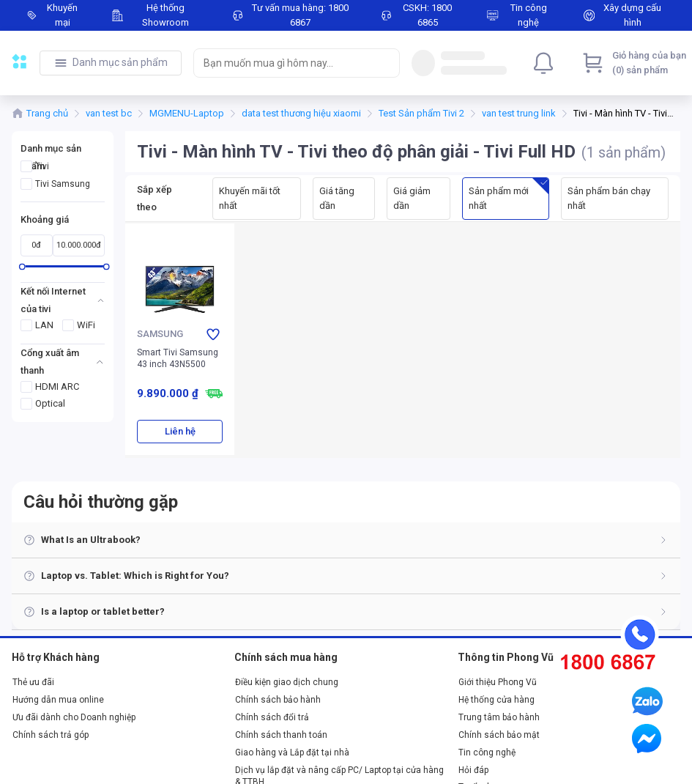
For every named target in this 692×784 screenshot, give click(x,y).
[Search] (385, 63)
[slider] (22, 266)
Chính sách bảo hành (278, 700)
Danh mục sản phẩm (120, 62)
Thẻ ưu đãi (33, 682)
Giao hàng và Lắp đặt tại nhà (292, 752)
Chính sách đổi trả (272, 717)
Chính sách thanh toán (281, 735)
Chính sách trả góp (51, 735)
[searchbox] (283, 63)
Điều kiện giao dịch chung (287, 682)
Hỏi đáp (473, 770)
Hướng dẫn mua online (58, 700)
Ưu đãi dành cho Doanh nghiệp (74, 717)
